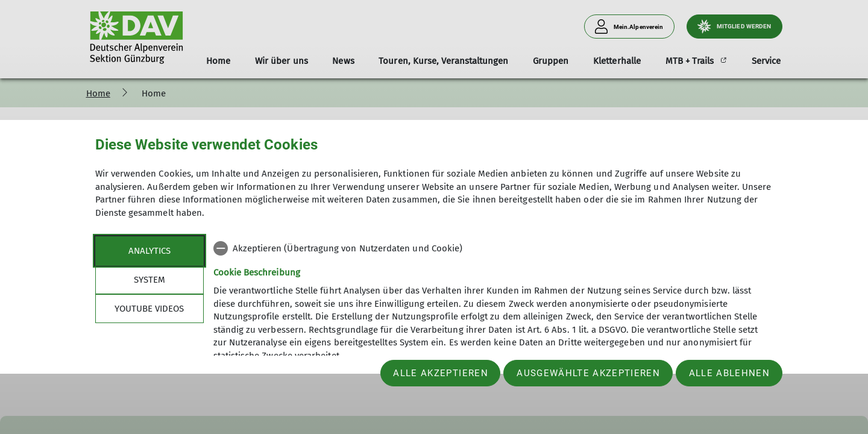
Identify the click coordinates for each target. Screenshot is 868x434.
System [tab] (149, 280)
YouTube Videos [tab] (149, 309)
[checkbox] (493, 248)
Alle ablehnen (729, 373)
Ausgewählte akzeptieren (588, 373)
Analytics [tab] (149, 251)
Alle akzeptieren (440, 373)
